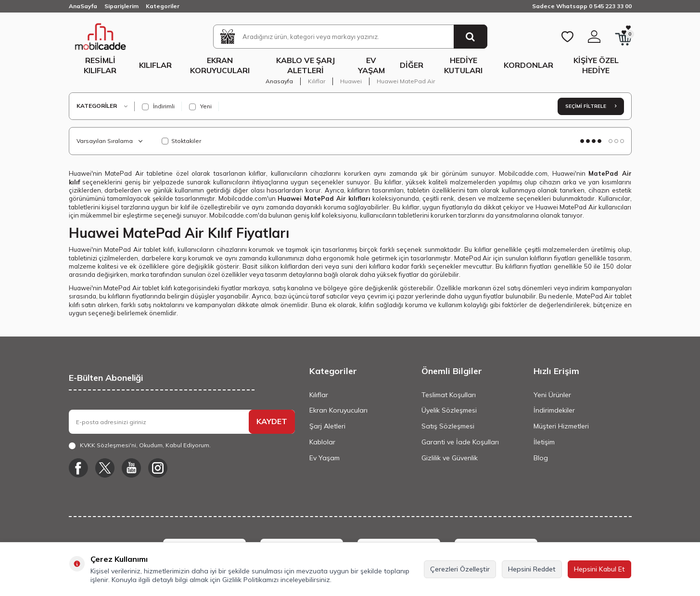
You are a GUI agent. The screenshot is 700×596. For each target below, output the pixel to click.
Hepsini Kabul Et (599, 569)
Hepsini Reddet (532, 569)
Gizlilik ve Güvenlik (450, 458)
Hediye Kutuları (463, 65)
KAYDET (272, 421)
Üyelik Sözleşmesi (449, 410)
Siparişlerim (121, 6)
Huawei (351, 81)
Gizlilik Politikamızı (250, 580)
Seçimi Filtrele (591, 106)
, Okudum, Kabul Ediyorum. (140, 445)
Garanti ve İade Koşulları (460, 442)
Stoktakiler (181, 141)
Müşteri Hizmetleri (561, 426)
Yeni (200, 106)
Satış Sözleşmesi (448, 426)
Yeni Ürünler (552, 395)
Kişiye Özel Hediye (596, 65)
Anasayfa (279, 81)
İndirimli (158, 106)
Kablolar (322, 442)
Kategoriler (163, 6)
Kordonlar (528, 65)
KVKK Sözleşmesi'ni (108, 445)
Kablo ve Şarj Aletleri (305, 65)
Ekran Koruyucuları (220, 65)
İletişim (544, 442)
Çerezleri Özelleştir (460, 569)
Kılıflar (155, 65)
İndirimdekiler (554, 410)
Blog (541, 458)
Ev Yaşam (371, 65)
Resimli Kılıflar (100, 65)
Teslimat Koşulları (449, 395)
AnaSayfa (83, 6)
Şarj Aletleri (327, 426)
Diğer (412, 65)
